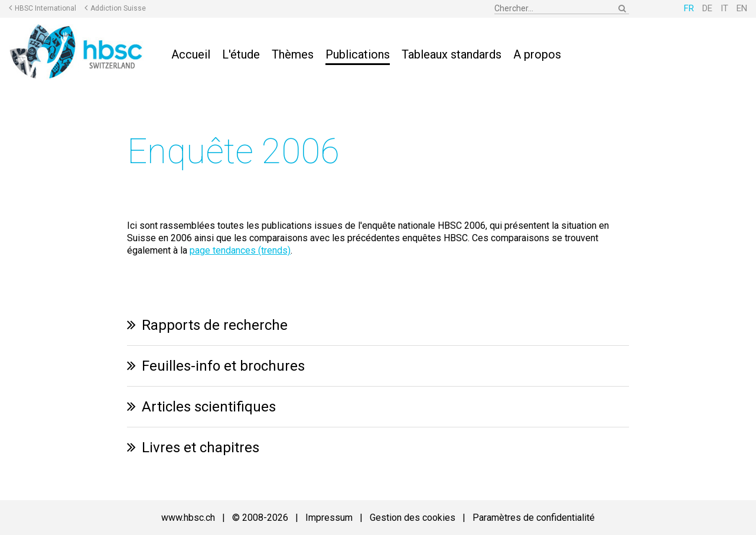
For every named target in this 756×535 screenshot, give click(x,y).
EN (742, 8)
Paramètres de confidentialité (534, 518)
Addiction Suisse (118, 8)
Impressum (329, 518)
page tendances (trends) (240, 250)
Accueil (191, 54)
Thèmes (293, 54)
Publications (358, 54)
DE (707, 8)
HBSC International (45, 8)
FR (689, 8)
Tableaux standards (452, 54)
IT (724, 8)
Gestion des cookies (413, 518)
